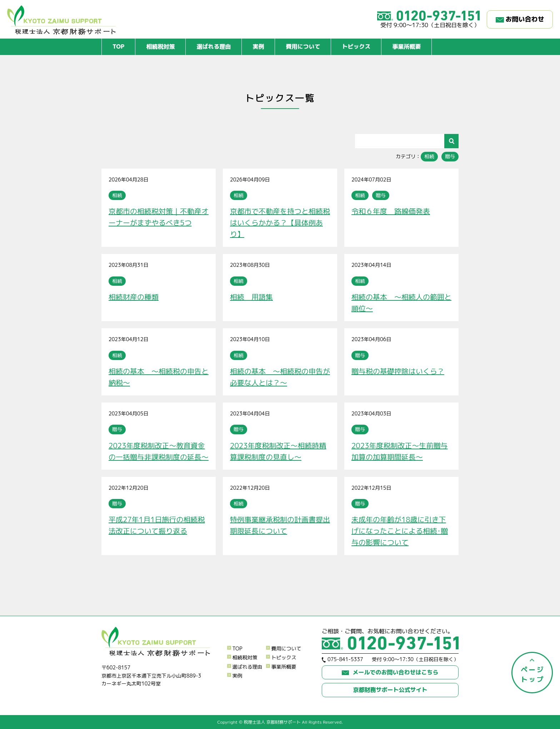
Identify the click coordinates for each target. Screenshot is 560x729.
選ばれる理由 (214, 46)
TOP (118, 46)
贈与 (450, 156)
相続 (429, 156)
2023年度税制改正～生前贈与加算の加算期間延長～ (400, 451)
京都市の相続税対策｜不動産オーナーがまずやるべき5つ (159, 217)
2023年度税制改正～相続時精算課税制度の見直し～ (278, 451)
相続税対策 (160, 46)
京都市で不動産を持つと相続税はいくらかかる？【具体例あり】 (280, 223)
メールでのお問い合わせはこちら (390, 672)
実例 (258, 46)
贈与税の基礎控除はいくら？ (398, 371)
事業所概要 (406, 46)
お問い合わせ (520, 19)
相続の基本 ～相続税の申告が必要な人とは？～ (280, 377)
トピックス (356, 46)
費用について (303, 46)
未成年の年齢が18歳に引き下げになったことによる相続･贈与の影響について (400, 531)
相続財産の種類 (134, 297)
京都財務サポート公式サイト (390, 690)
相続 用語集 (251, 297)
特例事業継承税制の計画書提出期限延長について (280, 525)
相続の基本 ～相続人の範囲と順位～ (401, 303)
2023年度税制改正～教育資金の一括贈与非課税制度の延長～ (159, 451)
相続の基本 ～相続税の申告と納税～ (159, 377)
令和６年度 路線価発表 (391, 211)
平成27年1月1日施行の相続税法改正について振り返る (157, 525)
